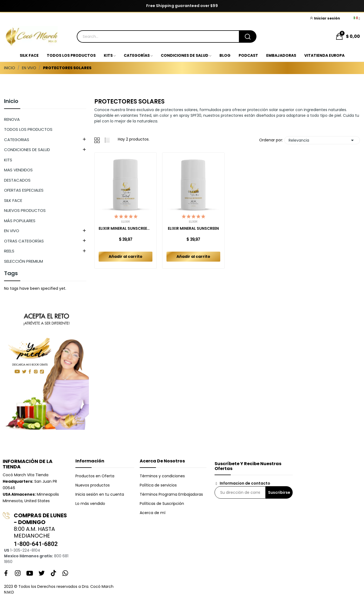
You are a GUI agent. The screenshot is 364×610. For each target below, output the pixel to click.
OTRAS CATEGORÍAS (24, 241)
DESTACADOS (17, 180)
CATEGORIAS (17, 140)
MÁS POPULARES (20, 221)
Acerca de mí (153, 513)
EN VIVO (12, 231)
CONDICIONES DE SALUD (27, 150)
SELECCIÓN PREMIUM (24, 261)
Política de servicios (158, 485)
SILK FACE (13, 200)
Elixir (126, 222)
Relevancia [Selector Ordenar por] (322, 140)
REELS (9, 251)
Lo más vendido (90, 504)
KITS (8, 160)
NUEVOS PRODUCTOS (25, 210)
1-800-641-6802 (36, 544)
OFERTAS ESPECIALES (24, 190)
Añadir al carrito (126, 256)
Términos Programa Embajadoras (171, 494)
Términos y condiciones (162, 476)
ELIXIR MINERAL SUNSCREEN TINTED (126, 229)
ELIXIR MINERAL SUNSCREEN (193, 229)
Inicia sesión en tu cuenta (100, 494)
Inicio (11, 102)
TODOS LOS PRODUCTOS (28, 129)
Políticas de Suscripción (162, 504)
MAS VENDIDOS (18, 170)
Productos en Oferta (95, 476)
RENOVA (12, 119)
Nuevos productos (93, 485)
